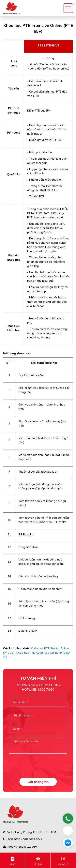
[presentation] (40, 766)
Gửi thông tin (38, 782)
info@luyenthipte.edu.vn (23, 847)
